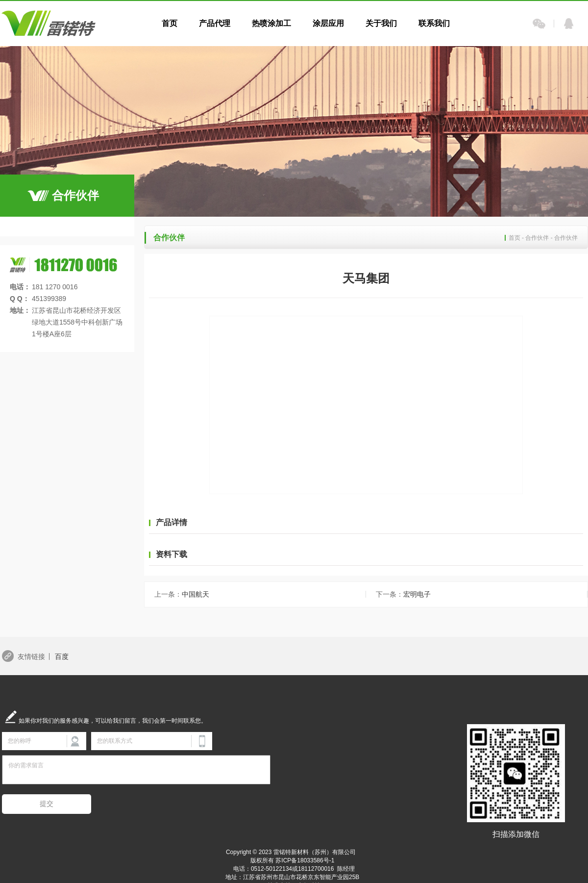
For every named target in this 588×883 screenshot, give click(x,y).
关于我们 (381, 23)
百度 (62, 656)
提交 (47, 804)
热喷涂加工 (271, 23)
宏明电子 (403, 594)
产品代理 (215, 23)
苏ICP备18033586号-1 (305, 860)
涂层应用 (328, 23)
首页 (170, 23)
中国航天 (182, 594)
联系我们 (434, 23)
